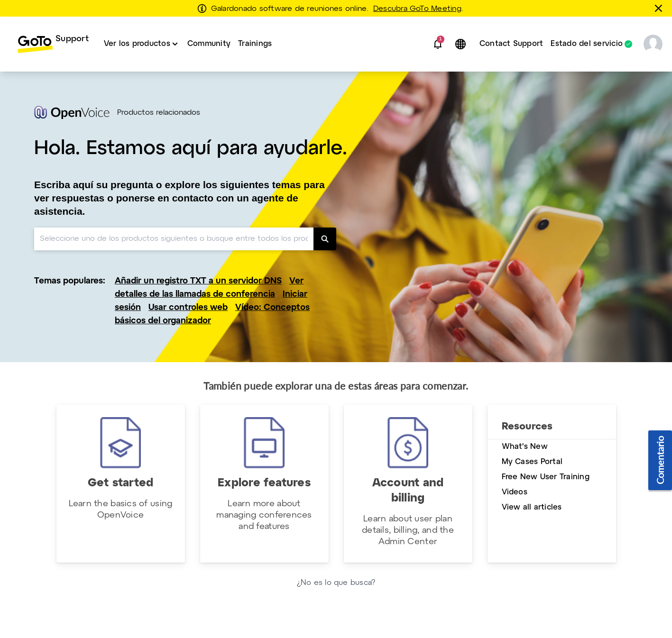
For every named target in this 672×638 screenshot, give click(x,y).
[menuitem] (53, 44)
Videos (515, 492)
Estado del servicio (587, 44)
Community (209, 44)
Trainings (255, 44)
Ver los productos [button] (137, 44)
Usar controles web (188, 308)
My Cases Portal (532, 462)
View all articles (532, 507)
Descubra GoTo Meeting (417, 9)
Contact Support (511, 44)
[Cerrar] (660, 8)
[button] (438, 44)
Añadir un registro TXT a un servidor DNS (198, 281)
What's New (525, 447)
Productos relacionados (159, 113)
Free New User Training (546, 477)
